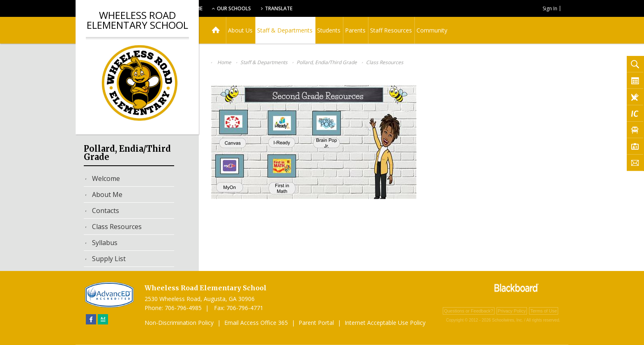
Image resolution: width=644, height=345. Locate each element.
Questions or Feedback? (469, 311)
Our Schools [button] (286, 8)
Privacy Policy (512, 311)
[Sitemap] (103, 319)
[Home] (216, 30)
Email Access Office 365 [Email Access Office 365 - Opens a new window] (256, 323)
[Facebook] (91, 319)
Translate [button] (333, 8)
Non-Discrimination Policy (179, 323)
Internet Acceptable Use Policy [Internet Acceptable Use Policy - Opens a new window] (385, 323)
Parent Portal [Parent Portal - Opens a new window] (316, 323)
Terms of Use (544, 311)
